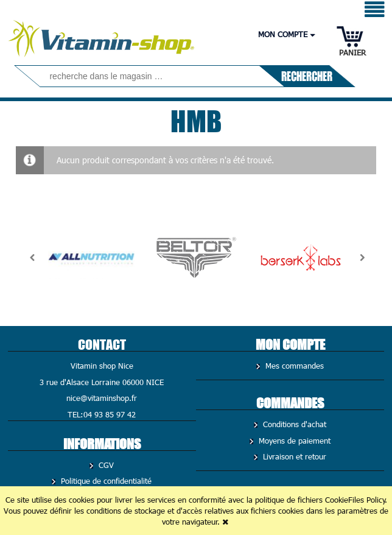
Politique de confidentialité (105, 481)
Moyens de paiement (293, 441)
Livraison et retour (293, 456)
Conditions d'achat (293, 424)
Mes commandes (293, 366)
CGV (105, 465)
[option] (91, 258)
